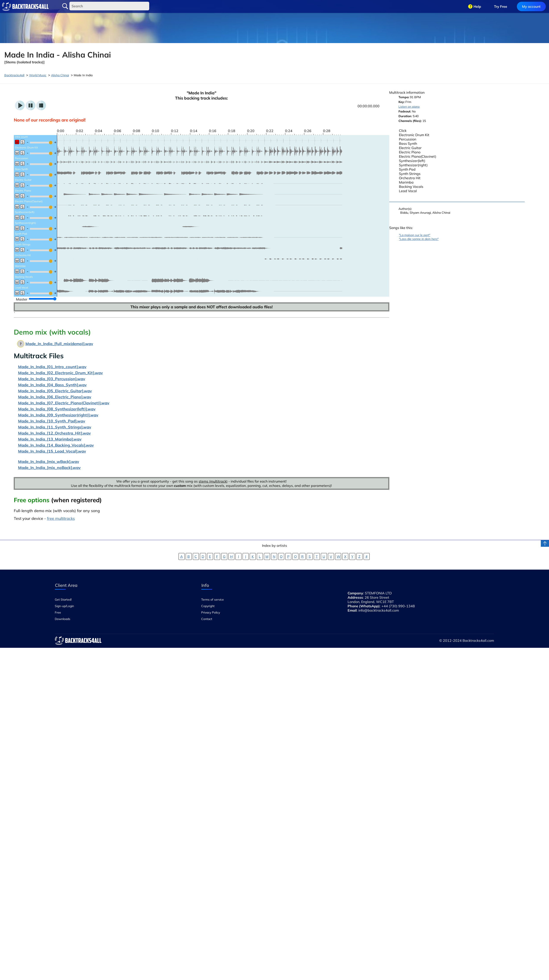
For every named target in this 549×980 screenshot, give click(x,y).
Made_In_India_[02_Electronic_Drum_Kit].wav (60, 373)
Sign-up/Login (64, 606)
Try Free (501, 6)
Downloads (63, 619)
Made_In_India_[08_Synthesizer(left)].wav (57, 409)
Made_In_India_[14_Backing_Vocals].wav (56, 445)
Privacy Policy (211, 612)
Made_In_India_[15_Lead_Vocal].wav (52, 451)
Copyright (208, 606)
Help (477, 6)
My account (531, 6)
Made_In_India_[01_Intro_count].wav (52, 367)
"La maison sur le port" (415, 235)
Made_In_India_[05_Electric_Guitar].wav (55, 391)
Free (58, 612)
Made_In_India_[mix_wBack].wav (49, 462)
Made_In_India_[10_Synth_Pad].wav (52, 421)
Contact (207, 619)
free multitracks (61, 518)
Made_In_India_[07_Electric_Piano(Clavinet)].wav (64, 403)
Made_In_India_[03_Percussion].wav (52, 379)
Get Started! (63, 600)
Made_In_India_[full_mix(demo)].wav (59, 344)
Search (65, 6)
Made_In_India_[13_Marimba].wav (50, 439)
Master (22, 299)
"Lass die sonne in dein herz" (419, 239)
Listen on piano (409, 107)
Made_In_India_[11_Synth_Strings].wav (55, 427)
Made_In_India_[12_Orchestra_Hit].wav (54, 433)
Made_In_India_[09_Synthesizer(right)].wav (58, 415)
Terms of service (213, 600)
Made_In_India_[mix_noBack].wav (49, 468)
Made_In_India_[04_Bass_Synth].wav (52, 385)
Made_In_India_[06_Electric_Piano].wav (55, 397)
